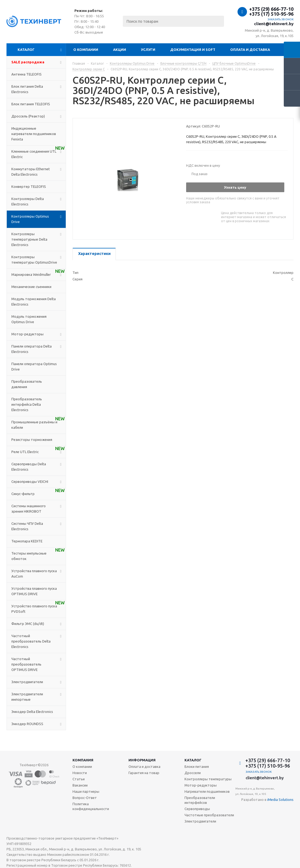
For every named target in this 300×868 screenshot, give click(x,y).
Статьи (79, 779)
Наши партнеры (86, 791)
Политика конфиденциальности (91, 806)
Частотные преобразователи (209, 815)
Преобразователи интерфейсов (200, 800)
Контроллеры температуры (208, 779)
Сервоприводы (197, 809)
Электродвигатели (200, 821)
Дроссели (193, 773)
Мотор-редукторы (201, 785)
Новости (80, 773)
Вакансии (80, 785)
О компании (86, 50)
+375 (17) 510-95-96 (271, 14)
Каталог (26, 50)
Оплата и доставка (250, 50)
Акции (120, 50)
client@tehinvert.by (274, 24)
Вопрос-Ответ (85, 798)
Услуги (148, 50)
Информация (142, 760)
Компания (83, 760)
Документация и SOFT (193, 50)
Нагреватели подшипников (207, 791)
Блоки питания (197, 767)
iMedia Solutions (280, 800)
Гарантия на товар (144, 773)
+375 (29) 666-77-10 (271, 9)
